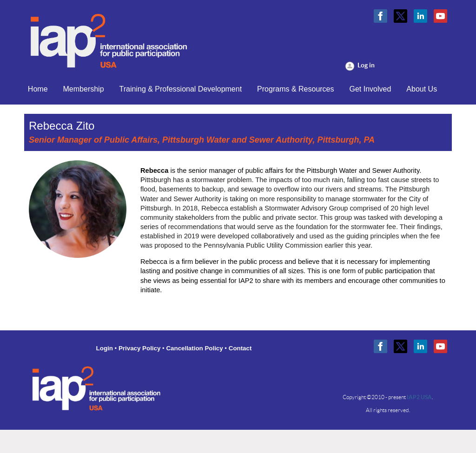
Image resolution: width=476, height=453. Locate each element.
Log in (366, 65)
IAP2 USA (419, 397)
